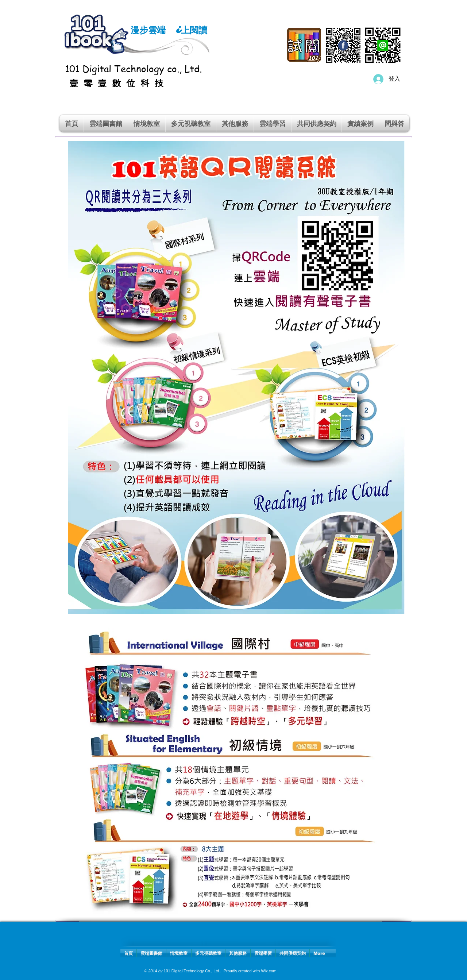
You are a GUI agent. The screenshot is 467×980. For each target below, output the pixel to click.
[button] (147, 123)
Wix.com (269, 971)
